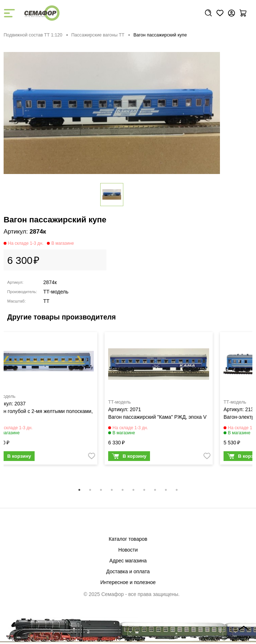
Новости (128, 550)
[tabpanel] (159, 400)
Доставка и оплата (128, 571)
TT (46, 301)
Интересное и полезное (128, 582)
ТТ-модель (56, 292)
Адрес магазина (128, 561)
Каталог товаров (128, 539)
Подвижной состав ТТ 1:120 (33, 35)
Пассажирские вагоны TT (98, 35)
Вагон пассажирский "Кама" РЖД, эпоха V (157, 417)
